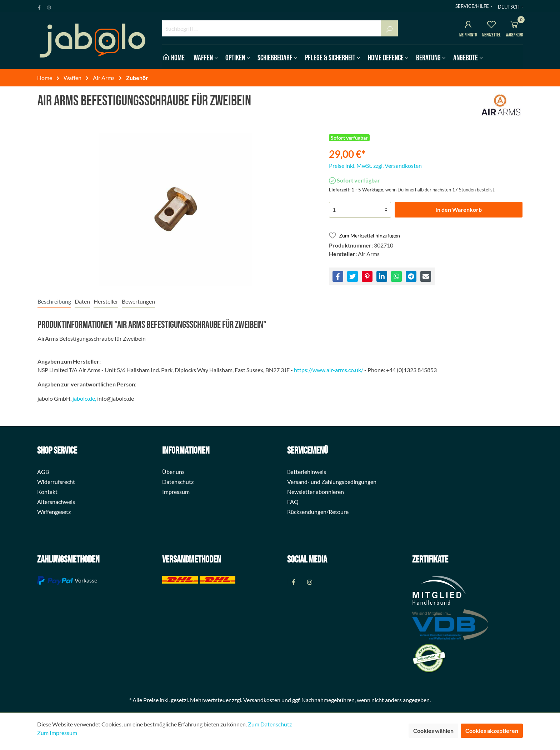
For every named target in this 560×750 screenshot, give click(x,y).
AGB (43, 472)
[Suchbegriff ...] (272, 28)
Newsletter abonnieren (316, 492)
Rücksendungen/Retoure (318, 512)
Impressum (176, 492)
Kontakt (47, 492)
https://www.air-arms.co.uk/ (329, 370)
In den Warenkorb (459, 209)
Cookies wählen (433, 731)
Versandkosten (262, 700)
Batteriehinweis (307, 472)
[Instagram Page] (49, 6)
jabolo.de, (84, 398)
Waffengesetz (54, 512)
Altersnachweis (56, 502)
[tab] (54, 301)
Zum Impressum (57, 733)
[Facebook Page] (39, 6)
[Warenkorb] (514, 26)
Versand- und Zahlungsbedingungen (332, 482)
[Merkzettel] (491, 26)
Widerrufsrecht (56, 482)
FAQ (293, 502)
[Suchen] (389, 28)
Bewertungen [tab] (138, 301)
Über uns (173, 472)
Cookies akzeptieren (492, 731)
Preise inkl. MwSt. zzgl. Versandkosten (375, 166)
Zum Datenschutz (270, 724)
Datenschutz (178, 482)
